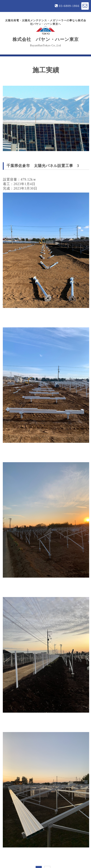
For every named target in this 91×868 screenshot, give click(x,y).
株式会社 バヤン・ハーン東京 (46, 34)
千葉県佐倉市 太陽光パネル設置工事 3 (43, 166)
